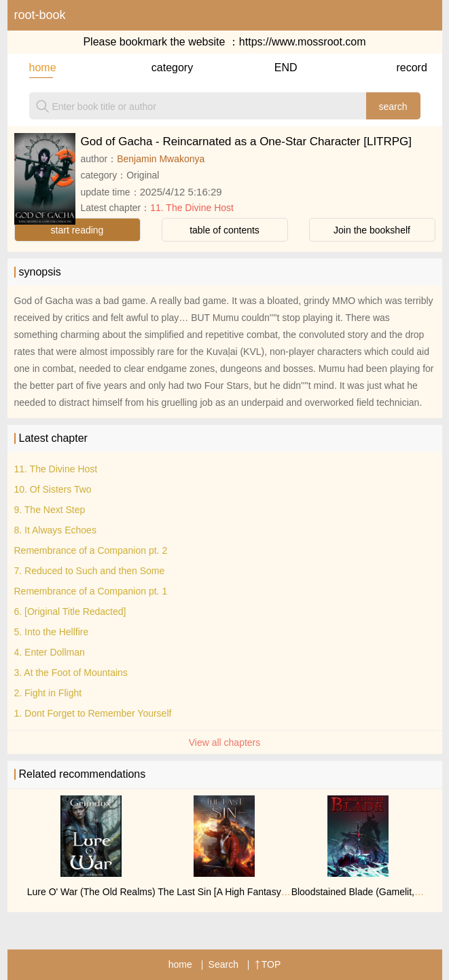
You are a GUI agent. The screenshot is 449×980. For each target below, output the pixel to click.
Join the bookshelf (372, 230)
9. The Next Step (50, 510)
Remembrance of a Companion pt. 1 (91, 591)
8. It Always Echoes (55, 530)
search (393, 107)
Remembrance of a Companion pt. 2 (91, 550)
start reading (77, 230)
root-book (40, 15)
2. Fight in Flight (48, 693)
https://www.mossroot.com (303, 42)
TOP (268, 964)
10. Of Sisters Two (53, 489)
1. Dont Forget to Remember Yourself (93, 713)
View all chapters (225, 742)
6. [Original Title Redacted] (70, 611)
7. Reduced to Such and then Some (90, 571)
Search (223, 964)
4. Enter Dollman (50, 652)
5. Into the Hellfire (52, 632)
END (286, 68)
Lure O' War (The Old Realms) (91, 892)
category (163, 68)
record (408, 68)
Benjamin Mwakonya (161, 159)
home (41, 68)
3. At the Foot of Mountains (71, 673)
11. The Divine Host (192, 208)
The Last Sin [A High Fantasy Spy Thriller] (246, 892)
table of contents (224, 230)
